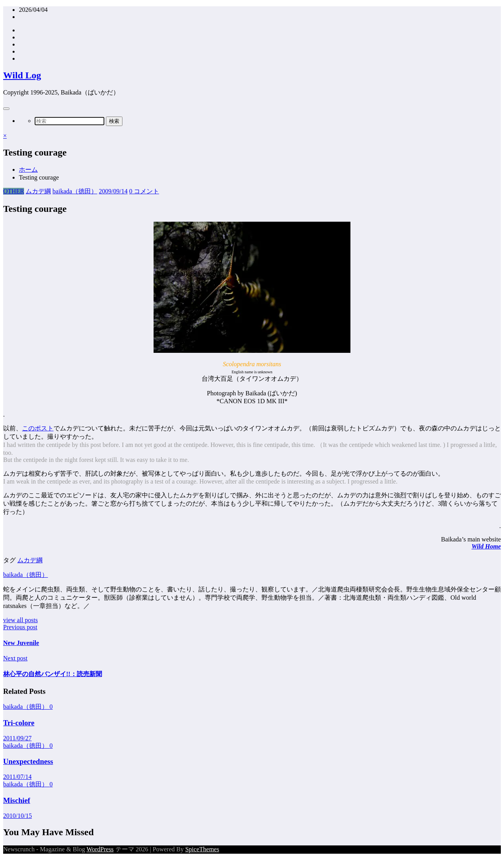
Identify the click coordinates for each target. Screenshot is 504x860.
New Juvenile (21, 643)
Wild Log (22, 75)
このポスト (38, 428)
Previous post (20, 627)
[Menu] (6, 109)
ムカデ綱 (38, 191)
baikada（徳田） (75, 191)
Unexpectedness (28, 761)
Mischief (17, 800)
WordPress (100, 849)
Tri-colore (19, 723)
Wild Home (486, 546)
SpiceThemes (202, 849)
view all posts (20, 620)
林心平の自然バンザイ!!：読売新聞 (53, 674)
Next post (15, 658)
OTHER (14, 191)
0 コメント (144, 191)
